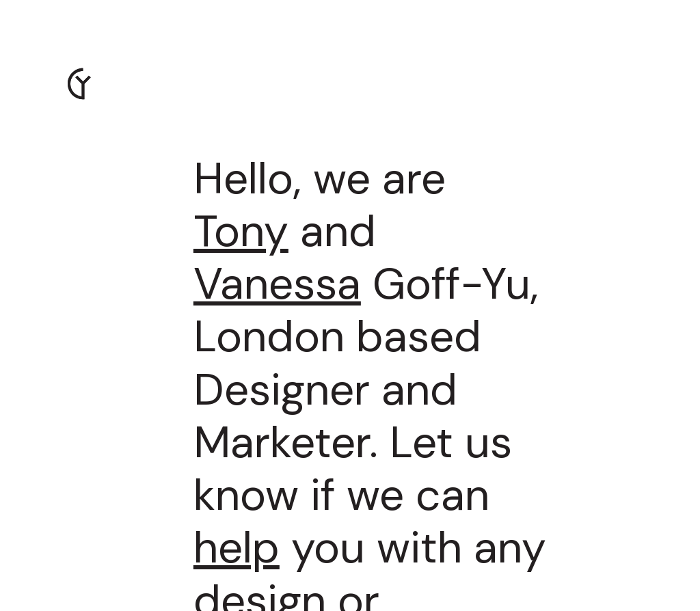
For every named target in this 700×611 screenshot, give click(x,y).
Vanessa (277, 284)
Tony (241, 231)
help (237, 547)
